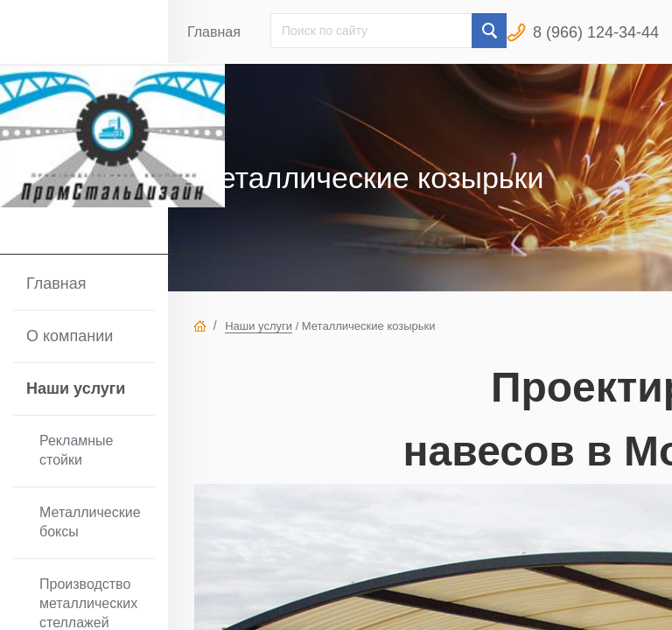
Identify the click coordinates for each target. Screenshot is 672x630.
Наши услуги (76, 388)
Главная (56, 283)
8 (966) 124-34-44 (596, 32)
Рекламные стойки (77, 450)
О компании (70, 336)
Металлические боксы (90, 522)
